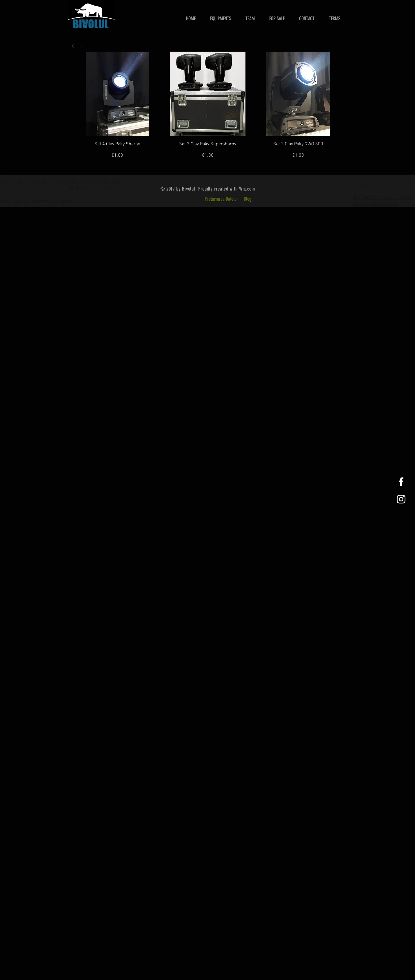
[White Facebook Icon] (401, 482)
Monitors (43, 201)
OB (20, 182)
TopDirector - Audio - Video (382, 198)
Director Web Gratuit (88, 188)
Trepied (60, 182)
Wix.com (247, 189)
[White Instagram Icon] (401, 499)
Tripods (65, 201)
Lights (21, 201)
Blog (247, 199)
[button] (277, 19)
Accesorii (38, 182)
